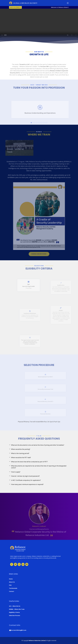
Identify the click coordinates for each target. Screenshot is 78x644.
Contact (12, 591)
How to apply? (15, 472)
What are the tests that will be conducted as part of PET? (28, 462)
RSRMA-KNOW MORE (39, 260)
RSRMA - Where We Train (17, 609)
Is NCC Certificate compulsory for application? (25, 480)
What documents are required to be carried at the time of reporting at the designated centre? (38, 467)
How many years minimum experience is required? (26, 484)
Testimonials (13, 588)
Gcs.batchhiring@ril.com (18, 630)
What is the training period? (19, 453)
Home (11, 579)
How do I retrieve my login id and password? (24, 476)
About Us (12, 582)
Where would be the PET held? (20, 458)
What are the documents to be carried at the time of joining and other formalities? (37, 445)
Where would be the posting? (20, 449)
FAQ (10, 585)
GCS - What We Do (15, 606)
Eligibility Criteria (14, 612)
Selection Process (15, 615)
